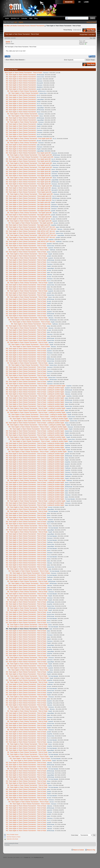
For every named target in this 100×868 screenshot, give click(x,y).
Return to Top (91, 850)
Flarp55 (39, 102)
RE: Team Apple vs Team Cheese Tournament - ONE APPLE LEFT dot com (30, 227)
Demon (39, 112)
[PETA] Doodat (40, 75)
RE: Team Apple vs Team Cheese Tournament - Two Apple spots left (28, 202)
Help (31, 18)
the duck (39, 141)
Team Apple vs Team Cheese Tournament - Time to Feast (23, 73)
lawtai (8, 42)
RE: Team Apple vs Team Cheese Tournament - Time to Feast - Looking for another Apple (36, 386)
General (33, 26)
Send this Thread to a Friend (13, 837)
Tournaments (40, 26)
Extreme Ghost (40, 77)
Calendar (24, 18)
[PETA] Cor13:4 (42, 91)
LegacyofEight (40, 99)
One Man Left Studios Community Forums (17, 26)
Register (21, 22)
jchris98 (39, 89)
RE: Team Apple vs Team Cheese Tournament (21, 75)
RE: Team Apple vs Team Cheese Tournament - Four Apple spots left (29, 138)
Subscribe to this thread (12, 839)
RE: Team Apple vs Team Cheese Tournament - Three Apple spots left (29, 192)
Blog (36, 18)
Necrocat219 (40, 83)
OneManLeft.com (39, 857)
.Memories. (54, 188)
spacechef (39, 79)
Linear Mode (92, 35)
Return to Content (79, 850)
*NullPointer (40, 124)
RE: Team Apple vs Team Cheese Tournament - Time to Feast (27, 239)
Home (7, 18)
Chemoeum (46, 73)
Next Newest (20, 60)
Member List (15, 18)
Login (15, 22)
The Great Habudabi (70, 499)
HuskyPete (54, 225)
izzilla (38, 145)
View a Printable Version (12, 835)
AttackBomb (40, 87)
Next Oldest (10, 60)
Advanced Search (91, 22)
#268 (94, 38)
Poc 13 (39, 95)
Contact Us (27, 857)
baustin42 (55, 192)
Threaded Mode (84, 35)
